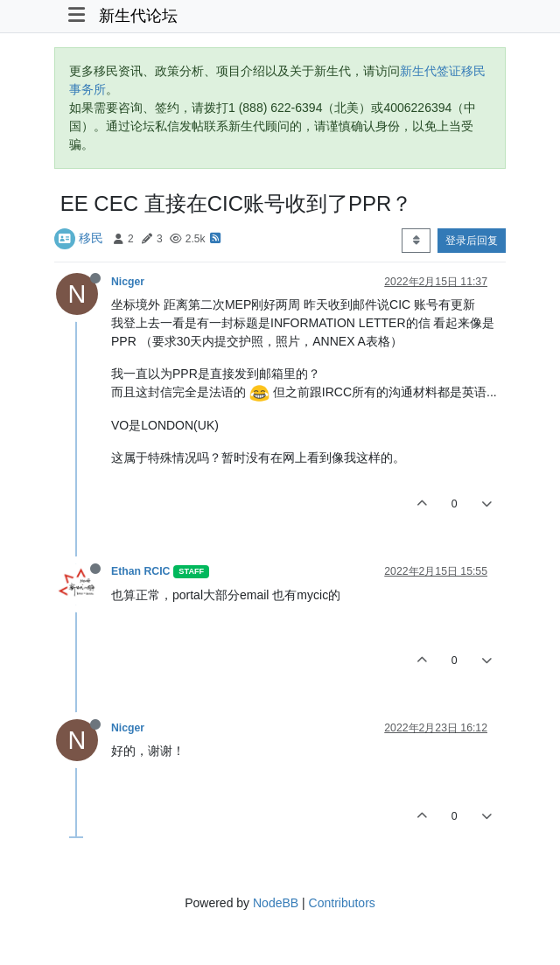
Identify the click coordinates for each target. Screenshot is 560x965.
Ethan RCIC (140, 571)
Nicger (128, 282)
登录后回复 (472, 241)
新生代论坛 (138, 16)
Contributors (342, 903)
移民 (91, 238)
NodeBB (276, 903)
